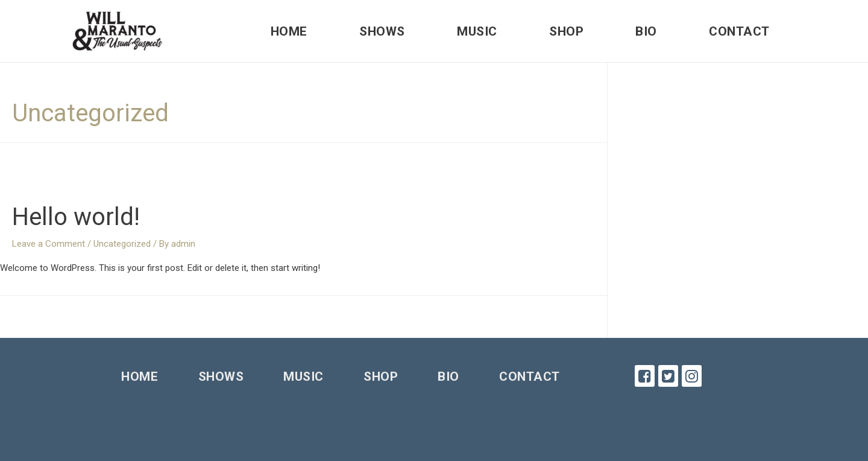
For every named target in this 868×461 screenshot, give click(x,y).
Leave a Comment (49, 244)
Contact (739, 31)
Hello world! (76, 217)
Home (289, 31)
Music (477, 31)
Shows (382, 31)
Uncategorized (122, 244)
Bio (646, 31)
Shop (566, 31)
